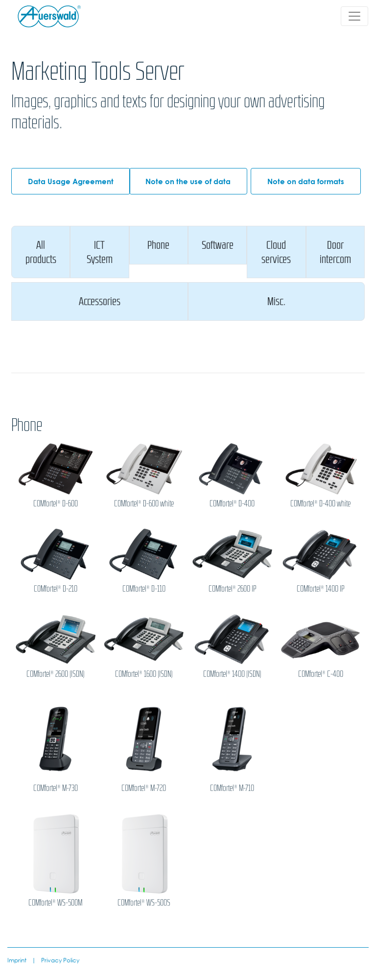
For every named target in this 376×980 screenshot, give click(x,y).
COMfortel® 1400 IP (320, 589)
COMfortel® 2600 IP (232, 589)
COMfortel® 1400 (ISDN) (232, 674)
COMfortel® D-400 (232, 503)
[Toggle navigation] (354, 16)
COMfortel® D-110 (144, 589)
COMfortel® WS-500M (55, 903)
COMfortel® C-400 (321, 674)
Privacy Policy (60, 960)
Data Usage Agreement (71, 181)
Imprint (17, 960)
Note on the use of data (188, 181)
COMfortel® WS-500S (144, 903)
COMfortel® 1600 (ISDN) (144, 674)
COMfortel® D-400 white (320, 503)
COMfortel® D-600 (56, 503)
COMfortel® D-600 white (144, 503)
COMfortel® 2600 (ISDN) (55, 674)
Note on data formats (306, 181)
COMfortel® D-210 (56, 589)
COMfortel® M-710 (232, 788)
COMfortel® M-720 (144, 788)
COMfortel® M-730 (56, 788)
